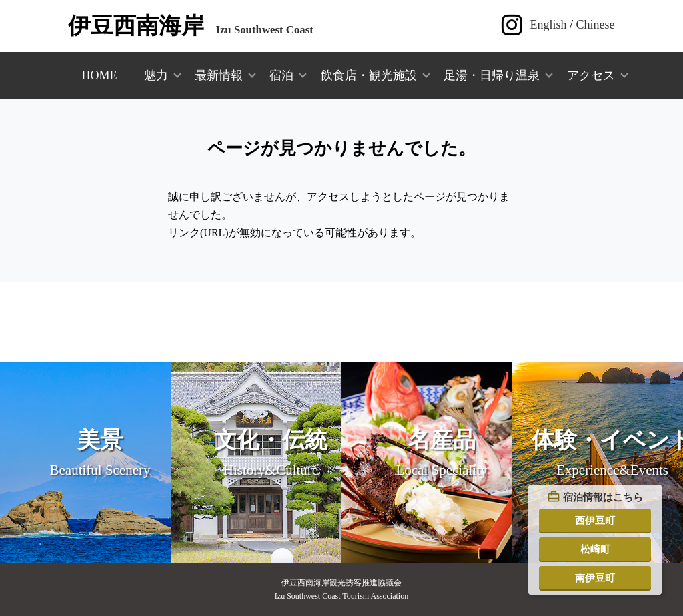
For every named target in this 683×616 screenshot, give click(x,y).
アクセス (591, 75)
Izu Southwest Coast (190, 30)
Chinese (596, 25)
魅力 (156, 75)
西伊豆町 (595, 520)
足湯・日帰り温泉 (492, 75)
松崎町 (595, 549)
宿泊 (281, 75)
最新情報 (219, 75)
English (549, 25)
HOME (99, 75)
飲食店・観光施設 (369, 75)
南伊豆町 (595, 578)
